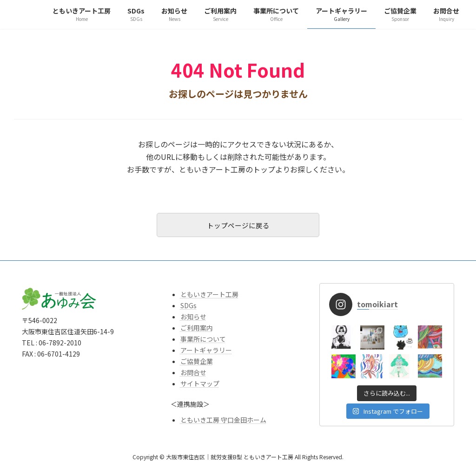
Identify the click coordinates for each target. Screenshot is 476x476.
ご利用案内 (197, 331)
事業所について (203, 342)
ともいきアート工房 (209, 297)
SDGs (188, 308)
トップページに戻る (238, 226)
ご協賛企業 (197, 364)
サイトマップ (200, 386)
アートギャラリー (206, 353)
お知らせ (193, 319)
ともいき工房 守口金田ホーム (223, 423)
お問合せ (193, 375)
